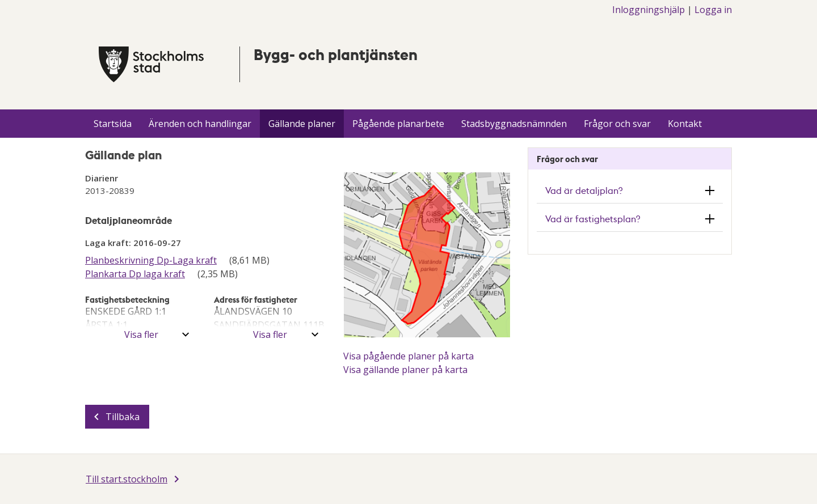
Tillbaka (123, 417)
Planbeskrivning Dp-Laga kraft (151, 260)
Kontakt (685, 124)
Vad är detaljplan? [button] (584, 190)
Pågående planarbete (398, 124)
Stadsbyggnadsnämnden (514, 124)
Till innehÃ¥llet (0, 0)
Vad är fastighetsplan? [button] (593, 219)
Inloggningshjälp (648, 10)
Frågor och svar (617, 124)
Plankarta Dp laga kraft (135, 274)
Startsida (113, 124)
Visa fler (141, 334)
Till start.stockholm (127, 479)
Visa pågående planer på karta (408, 356)
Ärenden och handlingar (200, 124)
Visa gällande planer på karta (405, 370)
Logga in (713, 10)
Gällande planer (302, 124)
